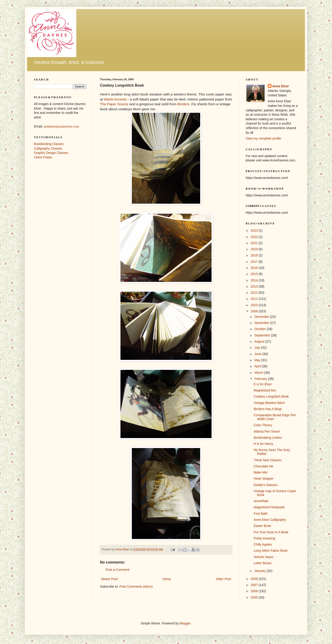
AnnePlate (261, 501)
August (260, 341)
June (258, 354)
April (258, 366)
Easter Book (262, 526)
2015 (255, 274)
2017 (255, 262)
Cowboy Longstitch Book (271, 396)
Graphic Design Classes (51, 153)
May (258, 360)
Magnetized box (265, 390)
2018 (255, 255)
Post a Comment (117, 570)
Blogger (185, 623)
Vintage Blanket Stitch (269, 403)
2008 (255, 579)
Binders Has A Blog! (268, 409)
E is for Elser (263, 384)
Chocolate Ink (263, 466)
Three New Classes (268, 460)
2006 (255, 591)
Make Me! (261, 472)
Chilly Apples (263, 544)
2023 (255, 231)
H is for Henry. (264, 444)
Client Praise (43, 157)
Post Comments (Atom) (136, 586)
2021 (255, 243)
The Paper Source (114, 104)
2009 (255, 311)
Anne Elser (281, 86)
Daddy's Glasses (266, 485)
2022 (255, 237)
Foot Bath (261, 514)
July (258, 348)
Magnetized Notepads (269, 507)
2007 (255, 585)
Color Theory (263, 425)
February (261, 379)
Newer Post (109, 579)
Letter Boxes (263, 563)
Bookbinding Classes (49, 144)
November (262, 323)
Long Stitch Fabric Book (271, 551)
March (259, 373)
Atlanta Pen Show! (267, 431)
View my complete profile (263, 138)
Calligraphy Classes (48, 148)
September (263, 335)
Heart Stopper (264, 479)
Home (167, 579)
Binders (184, 104)
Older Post (223, 579)
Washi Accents (115, 99)
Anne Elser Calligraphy (270, 520)
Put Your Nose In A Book (271, 532)
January (260, 571)
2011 (255, 299)
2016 (255, 268)
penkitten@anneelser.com (61, 126)
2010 (255, 305)
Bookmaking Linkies (268, 438)
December (262, 317)
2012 (255, 293)
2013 (255, 286)
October (260, 329)
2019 (255, 249)
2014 (255, 280)
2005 (255, 597)
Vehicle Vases (264, 557)
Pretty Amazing (264, 538)
